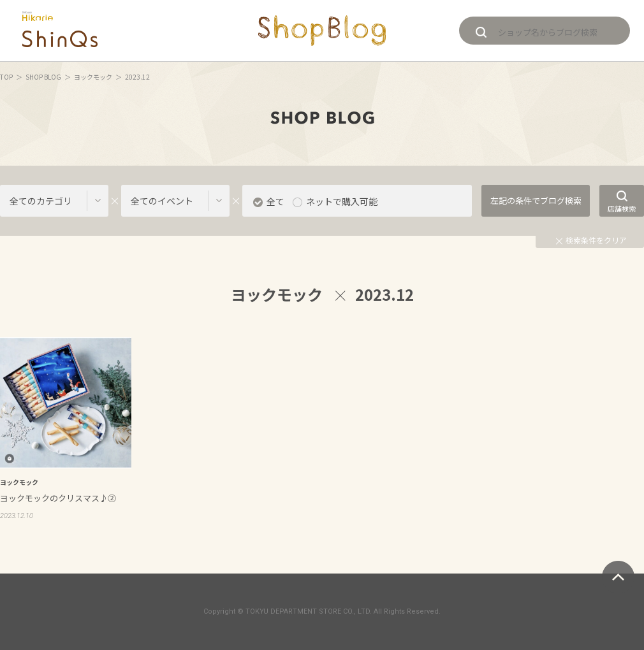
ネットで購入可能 (342, 201)
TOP (6, 77)
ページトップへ (618, 577)
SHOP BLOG (43, 77)
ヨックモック (93, 77)
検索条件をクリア (591, 240)
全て (275, 201)
